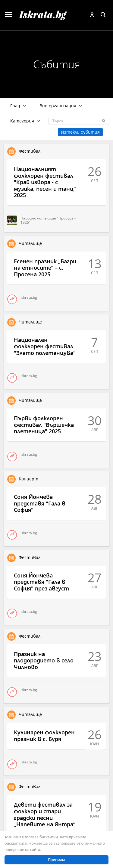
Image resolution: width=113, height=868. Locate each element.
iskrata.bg (22, 299)
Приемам (57, 860)
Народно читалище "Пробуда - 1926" (41, 220)
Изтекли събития (80, 132)
